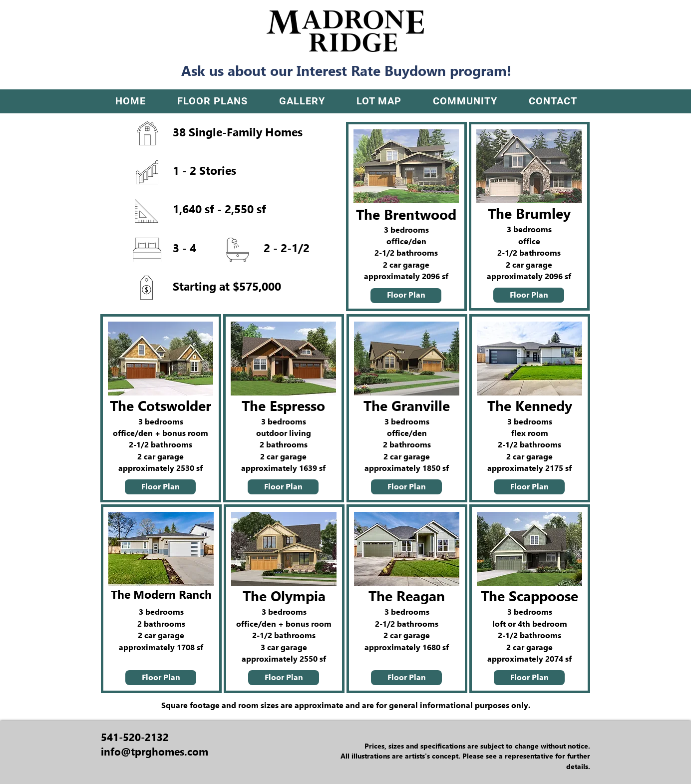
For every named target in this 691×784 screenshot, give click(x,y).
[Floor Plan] (406, 296)
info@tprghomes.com (155, 752)
